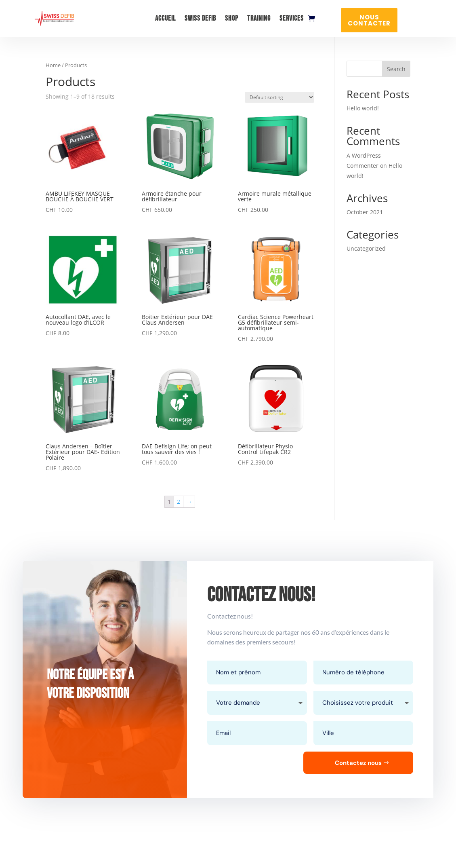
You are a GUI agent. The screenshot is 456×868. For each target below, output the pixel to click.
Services (292, 18)
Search (396, 69)
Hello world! (363, 108)
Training (259, 18)
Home (53, 65)
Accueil (165, 18)
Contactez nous (358, 763)
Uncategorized (366, 248)
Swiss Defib (200, 18)
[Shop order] (279, 97)
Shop (232, 18)
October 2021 (365, 212)
